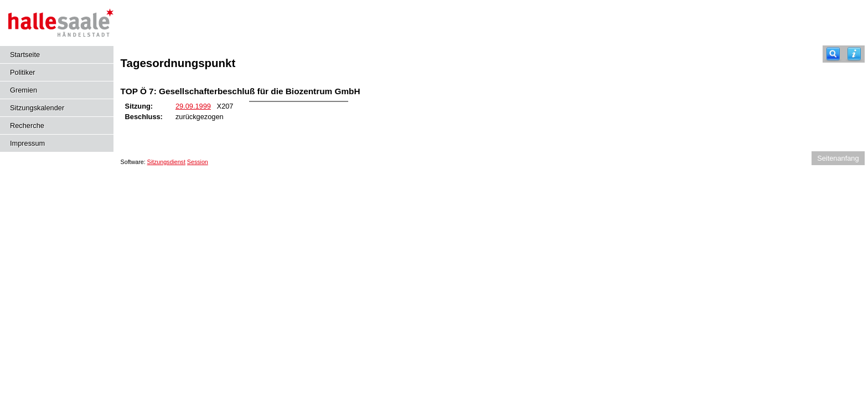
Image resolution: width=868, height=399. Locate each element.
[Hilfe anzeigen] (854, 54)
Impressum (27, 143)
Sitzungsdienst (166, 162)
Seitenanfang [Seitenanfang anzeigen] (838, 158)
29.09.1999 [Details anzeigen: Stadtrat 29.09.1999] (193, 106)
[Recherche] (833, 54)
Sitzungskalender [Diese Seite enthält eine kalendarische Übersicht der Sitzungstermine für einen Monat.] (37, 108)
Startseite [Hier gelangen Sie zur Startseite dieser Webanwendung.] (25, 55)
